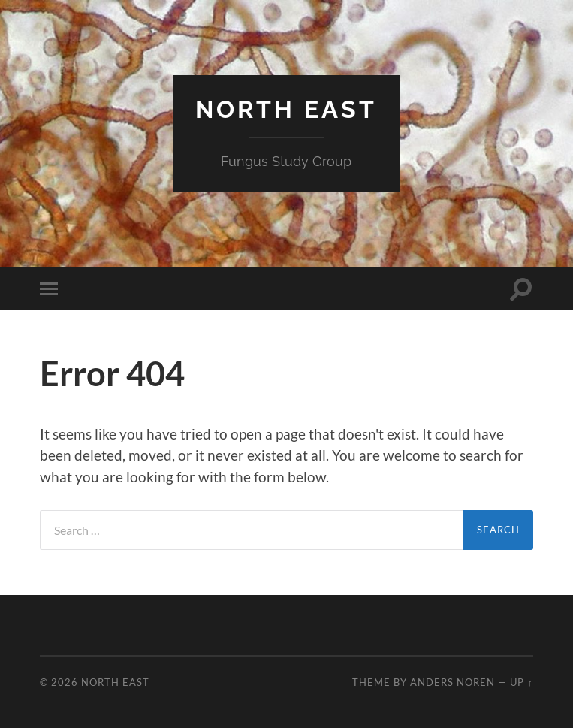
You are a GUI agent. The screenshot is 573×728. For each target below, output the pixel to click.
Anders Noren (452, 682)
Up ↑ (521, 682)
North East (286, 109)
